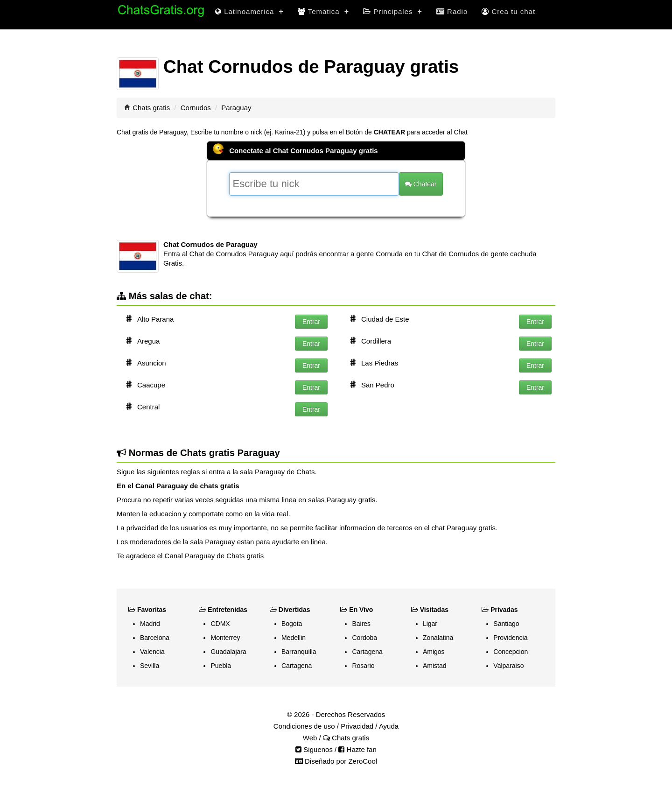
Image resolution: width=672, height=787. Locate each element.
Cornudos (196, 108)
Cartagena (297, 666)
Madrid (150, 624)
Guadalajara (228, 652)
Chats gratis (151, 108)
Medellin (294, 638)
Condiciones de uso (304, 726)
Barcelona (155, 638)
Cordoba (364, 638)
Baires (361, 624)
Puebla (221, 666)
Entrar (311, 322)
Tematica (323, 11)
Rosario (363, 666)
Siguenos (314, 749)
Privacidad (357, 726)
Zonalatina (438, 638)
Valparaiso (508, 666)
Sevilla (150, 666)
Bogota (292, 624)
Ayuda (389, 726)
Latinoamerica (249, 11)
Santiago (506, 624)
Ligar (430, 624)
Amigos (434, 652)
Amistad (435, 666)
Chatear (421, 184)
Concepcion (511, 652)
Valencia (152, 652)
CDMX (220, 624)
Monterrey (225, 638)
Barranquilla (299, 652)
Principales (393, 11)
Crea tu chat (508, 11)
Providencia (510, 638)
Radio (452, 11)
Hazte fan (357, 749)
